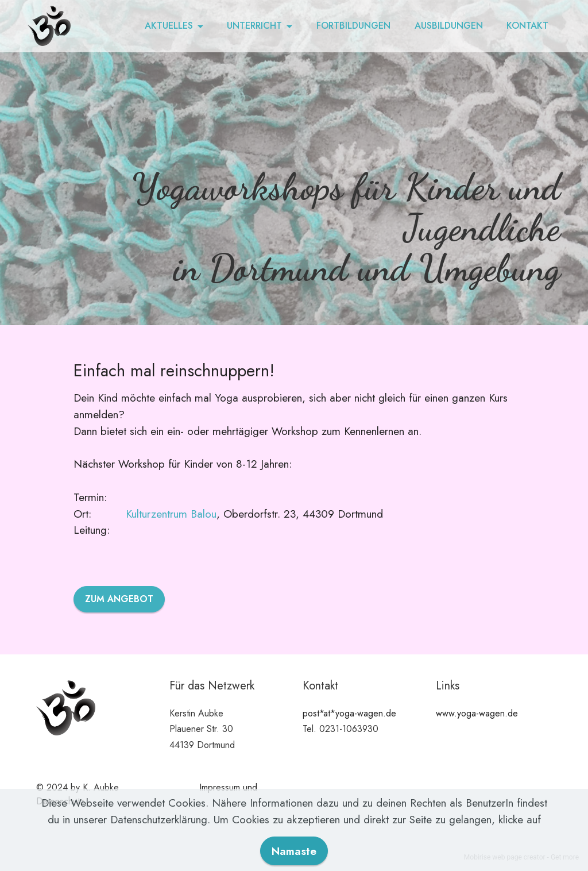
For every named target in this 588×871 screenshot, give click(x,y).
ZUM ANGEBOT (119, 599)
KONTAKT (527, 26)
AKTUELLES (169, 26)
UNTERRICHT (254, 26)
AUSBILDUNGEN (449, 26)
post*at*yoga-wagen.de (349, 713)
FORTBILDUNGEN (353, 26)
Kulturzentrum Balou (171, 514)
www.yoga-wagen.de (477, 713)
